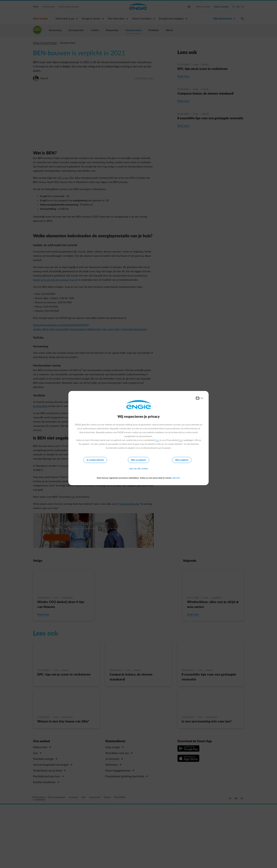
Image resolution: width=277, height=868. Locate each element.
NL (202, 398)
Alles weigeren (182, 460)
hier (157, 440)
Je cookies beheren (95, 460)
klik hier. (176, 478)
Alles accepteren (138, 460)
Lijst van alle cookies (139, 469)
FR (198, 398)
